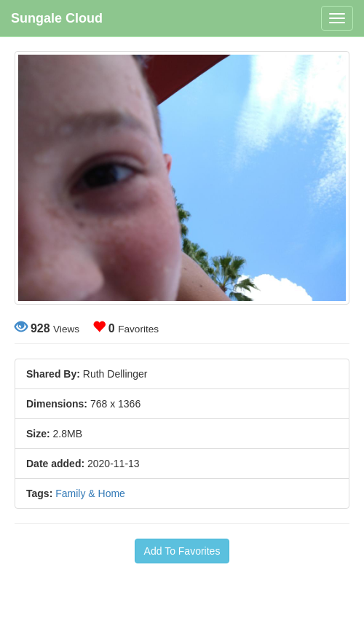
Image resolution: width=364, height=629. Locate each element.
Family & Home (90, 493)
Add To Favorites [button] (182, 551)
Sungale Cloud (57, 18)
